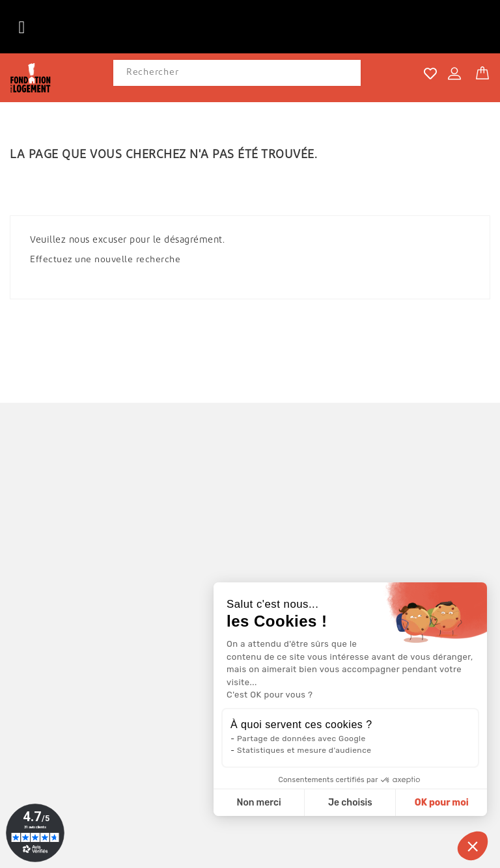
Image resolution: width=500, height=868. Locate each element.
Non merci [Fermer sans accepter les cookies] (258, 803)
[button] (473, 846)
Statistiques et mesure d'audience (304, 750)
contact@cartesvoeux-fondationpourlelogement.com (151, 730)
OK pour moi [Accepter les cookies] (442, 803)
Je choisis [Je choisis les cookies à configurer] (350, 803)
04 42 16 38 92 (65, 712)
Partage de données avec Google (301, 739)
